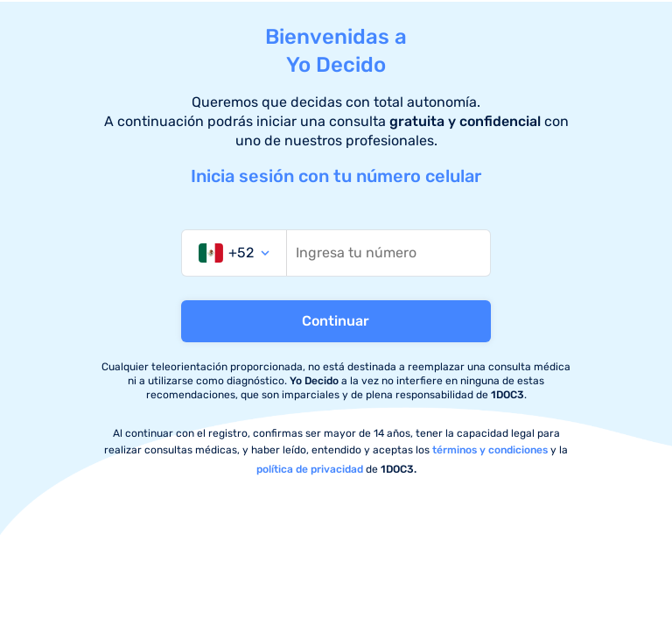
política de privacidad (310, 469)
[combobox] (234, 253)
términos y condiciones (490, 450)
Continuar (336, 321)
